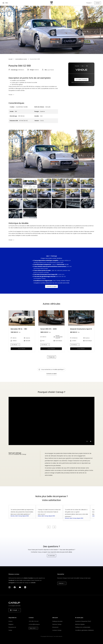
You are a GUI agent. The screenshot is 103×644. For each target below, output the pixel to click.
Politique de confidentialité (83, 627)
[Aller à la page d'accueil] (51, 3)
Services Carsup (57, 624)
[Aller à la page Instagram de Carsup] (9, 587)
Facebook (11, 580)
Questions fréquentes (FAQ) (83, 621)
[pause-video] (87, 441)
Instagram (12, 583)
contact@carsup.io (34, 624)
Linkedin (33, 583)
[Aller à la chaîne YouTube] (20, 587)
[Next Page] (52, 357)
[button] (5, 3)
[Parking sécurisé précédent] (49, 527)
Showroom (55, 627)
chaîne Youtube (28, 578)
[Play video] (91, 441)
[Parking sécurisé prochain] (54, 527)
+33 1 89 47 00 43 (34, 621)
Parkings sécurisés (57, 621)
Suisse (10, 630)
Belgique (11, 624)
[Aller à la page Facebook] (15, 587)
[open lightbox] (51, 154)
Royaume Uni (12, 627)
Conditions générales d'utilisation (85, 630)
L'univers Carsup (57, 630)
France (10, 621)
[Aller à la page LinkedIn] (25, 587)
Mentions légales (80, 624)
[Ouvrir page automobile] (22, 318)
